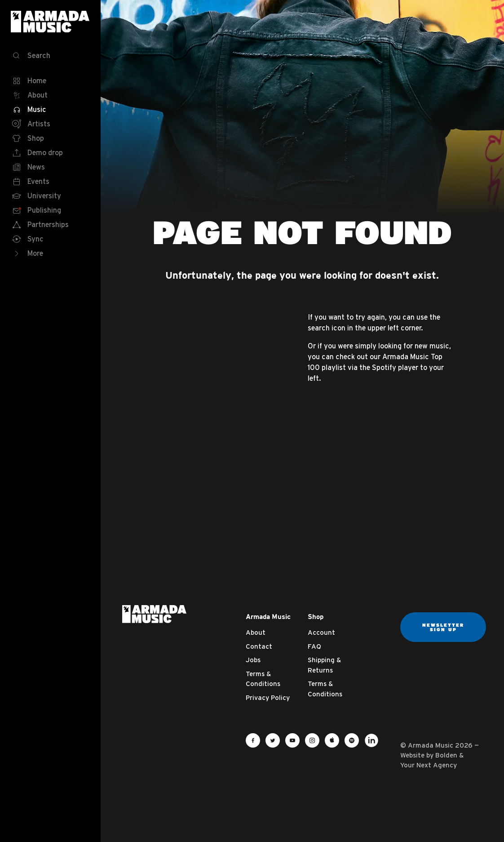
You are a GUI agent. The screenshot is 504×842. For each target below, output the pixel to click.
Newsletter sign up (443, 627)
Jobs (253, 660)
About (256, 632)
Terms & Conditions (263, 679)
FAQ (314, 646)
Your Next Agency (429, 765)
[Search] (50, 56)
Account (321, 632)
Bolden (446, 755)
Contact (259, 646)
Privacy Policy (268, 697)
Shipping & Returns (324, 665)
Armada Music (50, 22)
